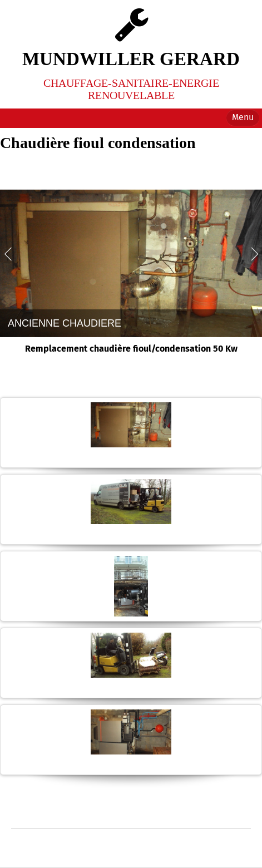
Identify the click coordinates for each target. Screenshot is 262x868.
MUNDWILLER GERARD (131, 59)
